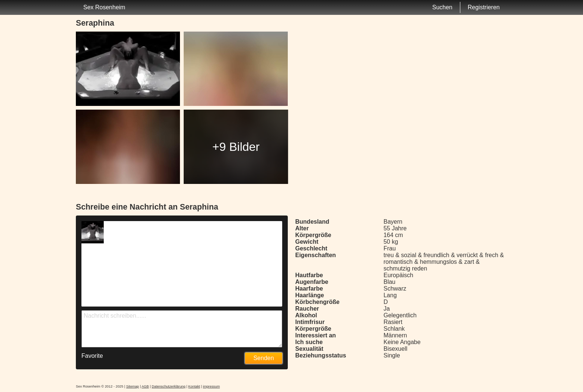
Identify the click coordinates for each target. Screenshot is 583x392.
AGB (145, 386)
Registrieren (484, 7)
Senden (263, 358)
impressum (212, 386)
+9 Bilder (236, 147)
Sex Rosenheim (104, 7)
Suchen (442, 7)
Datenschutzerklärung (169, 386)
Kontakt (194, 386)
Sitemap (132, 386)
